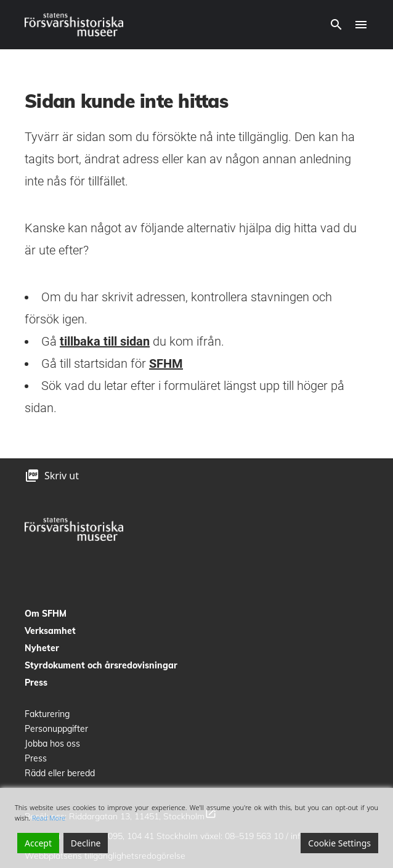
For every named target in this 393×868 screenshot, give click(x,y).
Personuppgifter (56, 729)
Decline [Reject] (86, 843)
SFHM (166, 363)
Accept (38, 843)
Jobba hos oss (52, 744)
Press (36, 683)
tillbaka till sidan (105, 341)
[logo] (74, 25)
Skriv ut (62, 476)
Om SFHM (46, 614)
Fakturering (47, 714)
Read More (49, 818)
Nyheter (42, 648)
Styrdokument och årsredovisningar (101, 665)
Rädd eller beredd (60, 773)
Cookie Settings (339, 843)
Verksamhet (50, 631)
